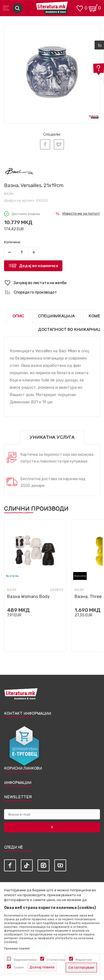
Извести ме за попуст (81, 213)
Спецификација (56, 316)
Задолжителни (25, 960)
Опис (18, 316)
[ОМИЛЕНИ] (80, 8)
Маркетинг (84, 960)
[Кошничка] (93, 8)
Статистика (56, 960)
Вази (9, 194)
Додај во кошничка (39, 266)
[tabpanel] (52, 72)
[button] (52, 283)
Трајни (19, 967)
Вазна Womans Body (28, 597)
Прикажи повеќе (17, 948)
